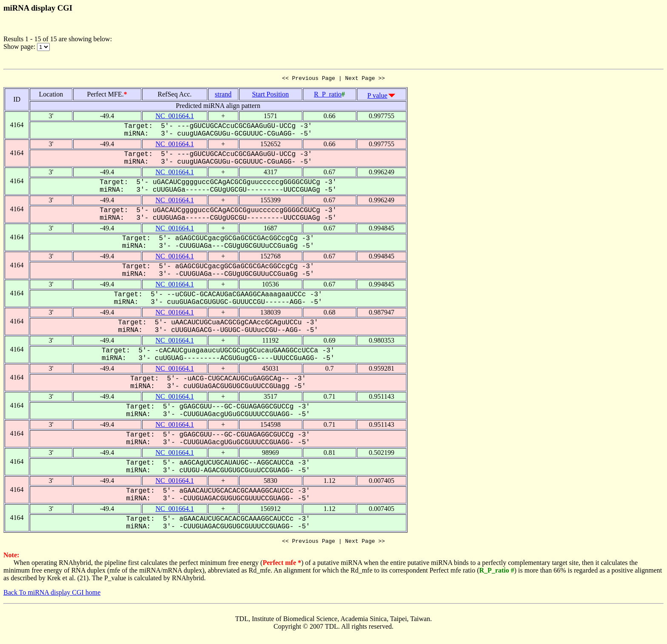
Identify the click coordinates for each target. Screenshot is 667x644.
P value (378, 97)
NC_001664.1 (174, 117)
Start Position (270, 95)
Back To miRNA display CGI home (52, 595)
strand (223, 95)
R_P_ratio (328, 95)
